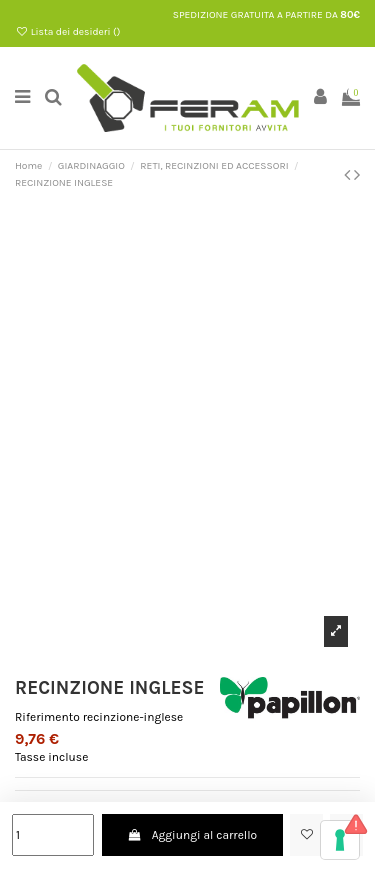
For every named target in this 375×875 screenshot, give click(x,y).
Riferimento (47, 717)
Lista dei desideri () (67, 32)
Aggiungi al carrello (192, 835)
